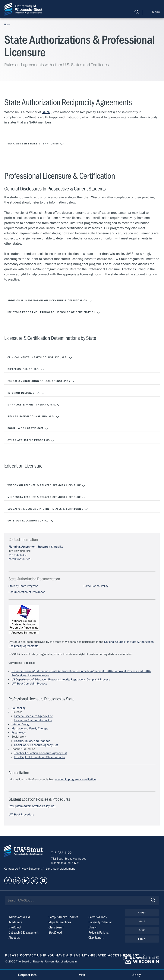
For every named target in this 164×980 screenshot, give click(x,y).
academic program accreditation (75, 780)
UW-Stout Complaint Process (29, 684)
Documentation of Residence (27, 592)
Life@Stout (15, 928)
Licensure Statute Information (33, 720)
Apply (142, 913)
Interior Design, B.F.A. (26, 393)
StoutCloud (55, 933)
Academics (15, 922)
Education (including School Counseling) (41, 382)
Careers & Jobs (97, 917)
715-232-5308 (18, 555)
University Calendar (100, 922)
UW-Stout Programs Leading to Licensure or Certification (54, 313)
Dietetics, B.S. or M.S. (26, 370)
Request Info (27, 975)
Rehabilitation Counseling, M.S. (33, 417)
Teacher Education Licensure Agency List (41, 753)
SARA (46, 112)
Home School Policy (96, 586)
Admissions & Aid (19, 917)
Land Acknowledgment (60, 869)
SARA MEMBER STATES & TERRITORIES (36, 144)
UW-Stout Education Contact (31, 521)
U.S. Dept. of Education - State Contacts (40, 757)
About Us (14, 938)
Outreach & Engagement (23, 933)
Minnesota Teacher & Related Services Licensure (46, 497)
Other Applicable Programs (31, 441)
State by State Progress (23, 586)
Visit (142, 922)
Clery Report (96, 938)
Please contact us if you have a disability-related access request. (73, 956)
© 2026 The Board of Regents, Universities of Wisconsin (41, 962)
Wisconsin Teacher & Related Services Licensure (46, 486)
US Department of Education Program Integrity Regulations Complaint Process (61, 680)
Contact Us (12, 869)
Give (142, 930)
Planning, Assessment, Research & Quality (36, 547)
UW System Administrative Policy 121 (32, 806)
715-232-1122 (62, 853)
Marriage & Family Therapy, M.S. (34, 405)
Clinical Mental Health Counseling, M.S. (40, 358)
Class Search (56, 928)
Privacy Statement (31, 869)
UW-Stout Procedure (21, 815)
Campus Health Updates (63, 917)
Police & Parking (98, 933)
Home (7, 24)
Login (142, 939)
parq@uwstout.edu (20, 559)
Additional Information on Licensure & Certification (50, 301)
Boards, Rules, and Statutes (32, 741)
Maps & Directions (60, 922)
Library (92, 928)
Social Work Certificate (28, 429)
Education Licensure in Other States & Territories (48, 509)
